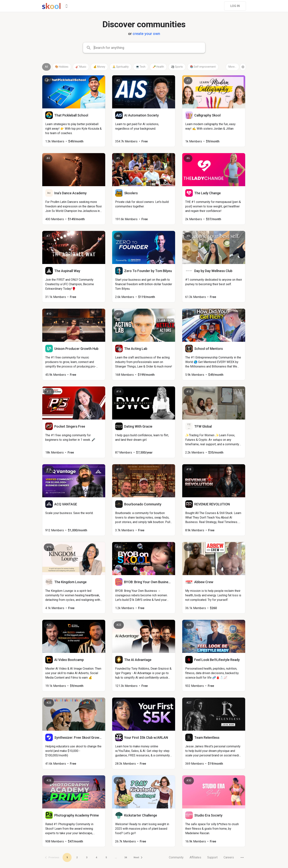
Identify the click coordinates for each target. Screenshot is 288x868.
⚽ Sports (177, 67)
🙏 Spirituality (121, 67)
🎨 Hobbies (62, 67)
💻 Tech (141, 67)
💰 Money (99, 67)
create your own (146, 34)
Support (212, 857)
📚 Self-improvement (203, 67)
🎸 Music (81, 67)
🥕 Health (158, 67)
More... (232, 67)
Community (176, 857)
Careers (229, 857)
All (46, 67)
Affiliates (195, 857)
